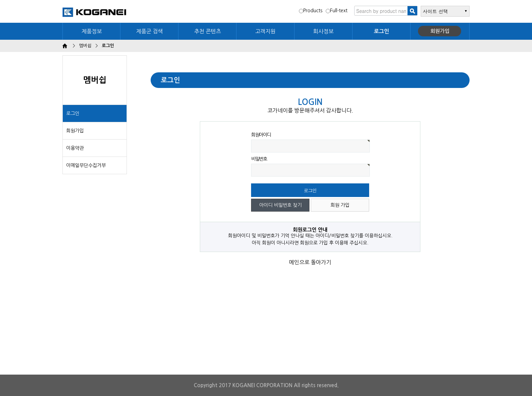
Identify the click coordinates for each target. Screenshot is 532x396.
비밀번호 (259, 159)
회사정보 (323, 31)
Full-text (337, 11)
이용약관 (75, 148)
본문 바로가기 (0, 0)
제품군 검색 (149, 31)
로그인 (73, 113)
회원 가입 (340, 205)
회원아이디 (261, 135)
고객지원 (265, 31)
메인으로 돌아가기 (310, 262)
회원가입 (440, 31)
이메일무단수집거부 (86, 165)
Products (311, 11)
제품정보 (92, 31)
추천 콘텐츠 (207, 31)
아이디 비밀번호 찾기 (280, 205)
